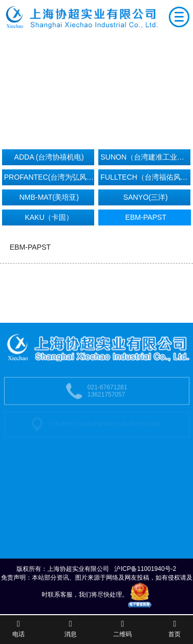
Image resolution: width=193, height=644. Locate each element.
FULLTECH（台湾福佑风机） (146, 177)
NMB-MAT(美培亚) (49, 197)
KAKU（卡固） (49, 217)
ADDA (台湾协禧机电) (49, 157)
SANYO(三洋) (146, 197)
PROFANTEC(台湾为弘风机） (49, 177)
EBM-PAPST (146, 217)
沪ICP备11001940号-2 (145, 569)
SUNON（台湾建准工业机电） (146, 157)
